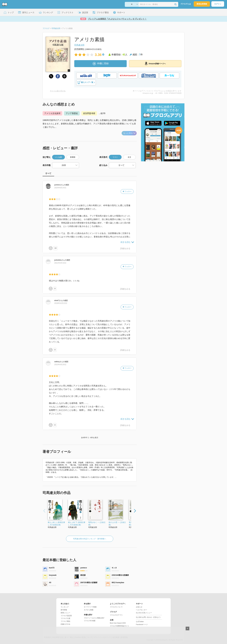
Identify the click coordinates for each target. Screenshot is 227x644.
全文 (129, 157)
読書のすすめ (65, 624)
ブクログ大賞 (65, 618)
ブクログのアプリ (116, 615)
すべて (48, 173)
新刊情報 (64, 610)
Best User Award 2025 (118, 623)
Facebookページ (142, 624)
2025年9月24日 (60, 188)
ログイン (218, 4)
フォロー (127, 191)
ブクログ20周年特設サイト (120, 626)
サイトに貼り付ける (58, 91)
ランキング (65, 607)
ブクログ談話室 (66, 616)
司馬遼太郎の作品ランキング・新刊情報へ (90, 539)
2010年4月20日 (60, 365)
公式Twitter (140, 622)
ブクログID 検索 (90, 621)
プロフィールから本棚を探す (94, 618)
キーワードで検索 (90, 607)
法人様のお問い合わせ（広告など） (149, 617)
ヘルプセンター (142, 610)
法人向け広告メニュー (144, 613)
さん (59, 185)
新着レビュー (65, 613)
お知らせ (139, 607)
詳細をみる (125, 248)
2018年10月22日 (61, 303)
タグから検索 (89, 610)
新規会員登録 (202, 4)
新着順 (73, 157)
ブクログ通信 (65, 621)
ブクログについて (116, 607)
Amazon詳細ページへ (155, 63)
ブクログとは (186, 4)
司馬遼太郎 (79, 45)
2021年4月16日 (60, 263)
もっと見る (129, 133)
